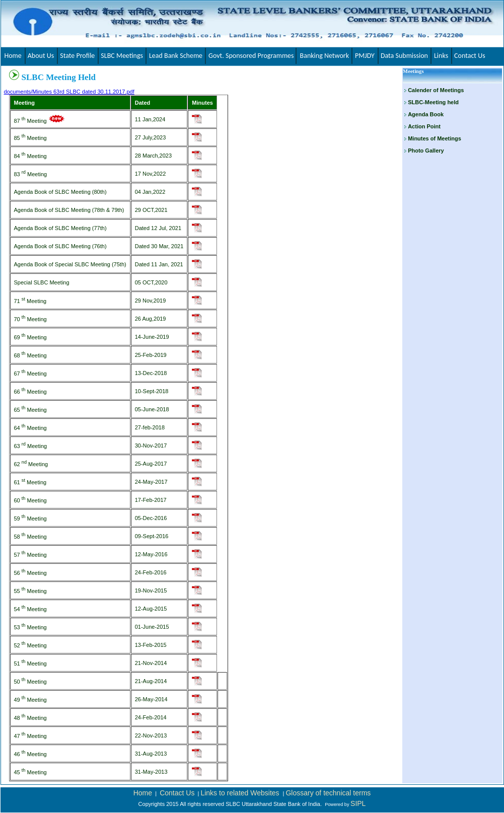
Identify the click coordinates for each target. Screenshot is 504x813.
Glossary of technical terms (328, 793)
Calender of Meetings (436, 90)
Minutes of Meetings (435, 138)
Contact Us (177, 793)
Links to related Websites (241, 793)
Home (143, 793)
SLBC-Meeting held (433, 102)
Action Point (424, 126)
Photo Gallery (426, 151)
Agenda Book (426, 114)
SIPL (358, 803)
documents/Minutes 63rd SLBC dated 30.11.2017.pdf (69, 92)
